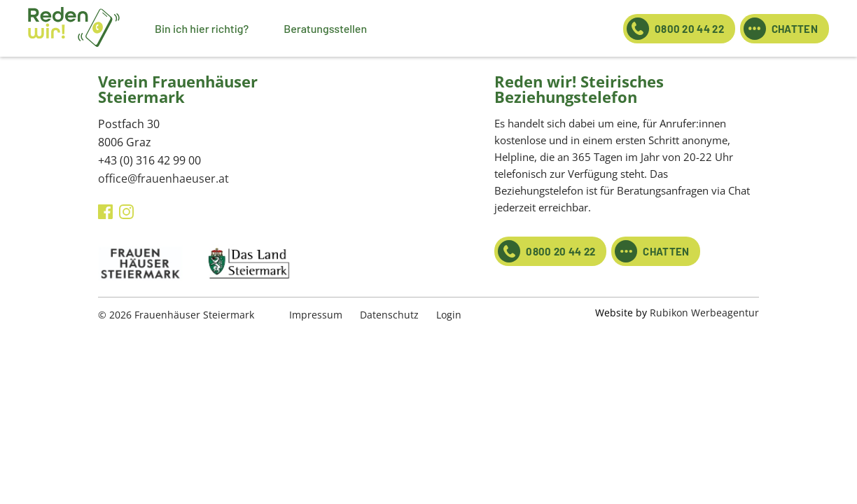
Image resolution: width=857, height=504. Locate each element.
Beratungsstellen (325, 28)
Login (449, 315)
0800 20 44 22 (675, 29)
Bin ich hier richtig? (202, 28)
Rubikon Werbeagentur (704, 313)
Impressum (316, 315)
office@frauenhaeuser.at (163, 178)
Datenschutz (389, 315)
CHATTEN (781, 29)
